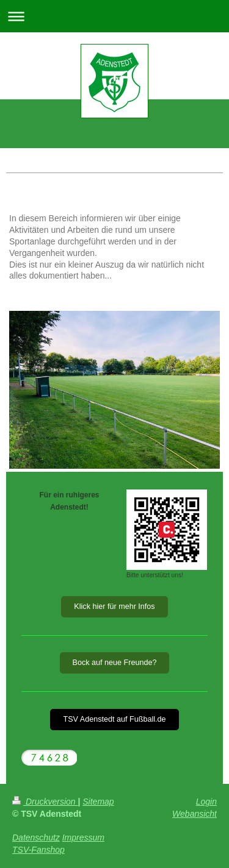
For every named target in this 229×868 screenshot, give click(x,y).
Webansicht (194, 814)
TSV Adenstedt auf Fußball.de (114, 719)
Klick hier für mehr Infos (114, 607)
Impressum (83, 838)
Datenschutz (36, 838)
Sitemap (98, 802)
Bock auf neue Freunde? (115, 663)
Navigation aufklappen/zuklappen (114, 16)
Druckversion (45, 802)
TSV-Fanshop (38, 850)
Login (206, 802)
